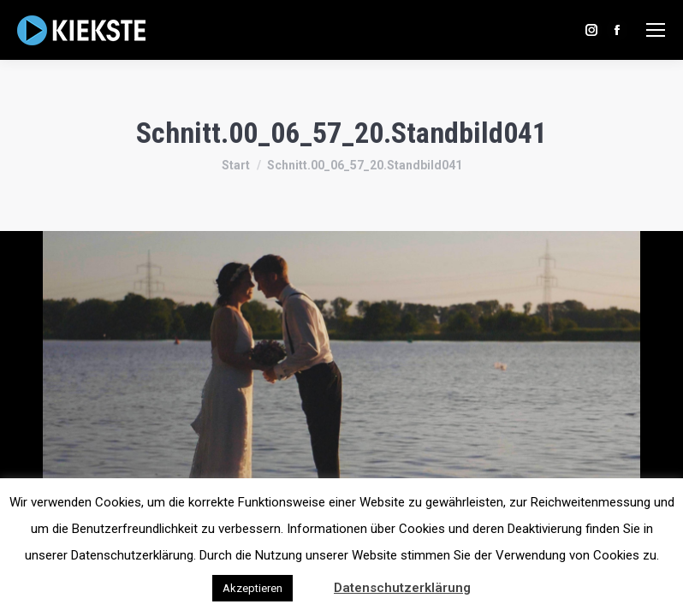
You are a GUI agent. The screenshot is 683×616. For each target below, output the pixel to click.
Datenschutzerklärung (402, 588)
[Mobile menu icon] (656, 30)
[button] (312, 580)
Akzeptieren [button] (252, 588)
